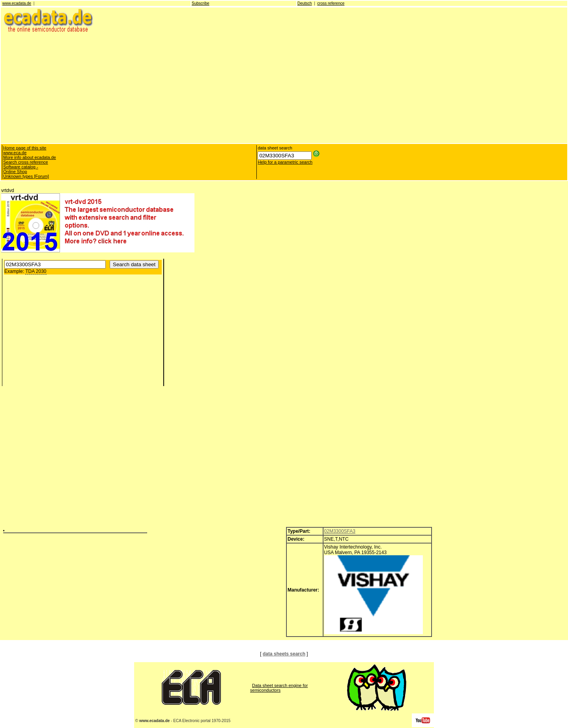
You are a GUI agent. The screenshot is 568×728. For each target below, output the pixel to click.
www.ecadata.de (17, 3)
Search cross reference (26, 162)
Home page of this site (25, 148)
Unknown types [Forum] (26, 176)
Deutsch (305, 3)
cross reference (331, 3)
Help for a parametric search (285, 162)
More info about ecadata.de (30, 157)
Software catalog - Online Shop (21, 169)
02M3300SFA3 (340, 531)
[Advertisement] (238, 88)
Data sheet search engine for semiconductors (279, 688)
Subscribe (200, 3)
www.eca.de (15, 153)
